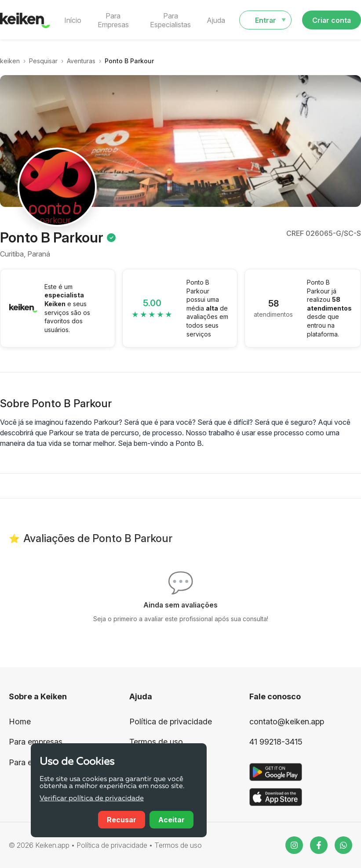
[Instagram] (294, 845)
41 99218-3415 (276, 742)
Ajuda (216, 20)
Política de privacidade (171, 722)
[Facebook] (319, 845)
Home (20, 722)
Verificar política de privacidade (92, 799)
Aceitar (171, 820)
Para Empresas (113, 20)
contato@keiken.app (287, 722)
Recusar (122, 820)
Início (73, 20)
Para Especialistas (170, 20)
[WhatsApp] (343, 845)
